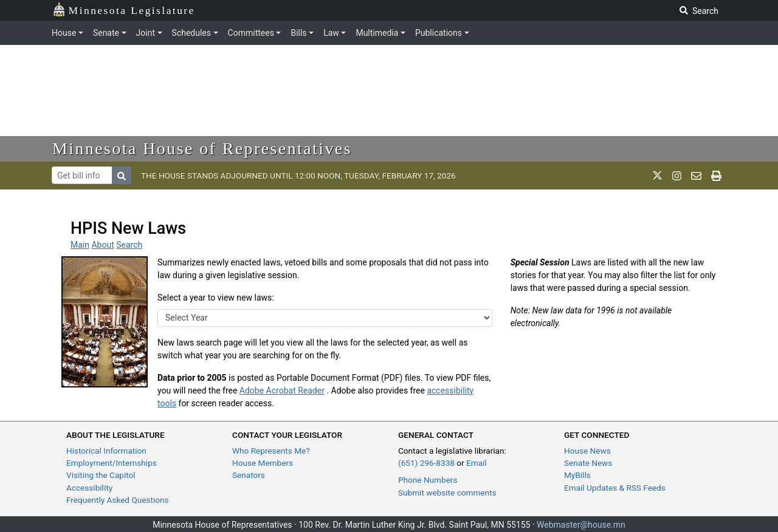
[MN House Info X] (657, 176)
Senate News (588, 463)
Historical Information (106, 451)
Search (129, 245)
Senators (249, 475)
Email (477, 463)
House (64, 33)
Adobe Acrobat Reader (282, 390)
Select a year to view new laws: (216, 298)
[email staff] (696, 176)
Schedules (191, 33)
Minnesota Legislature (124, 9)
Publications (439, 33)
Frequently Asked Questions (118, 500)
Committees (251, 33)
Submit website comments (447, 493)
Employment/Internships (112, 463)
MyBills (577, 475)
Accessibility (89, 488)
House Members (263, 463)
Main (80, 245)
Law (331, 33)
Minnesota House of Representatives (202, 148)
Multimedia (377, 33)
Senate (106, 33)
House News (587, 451)
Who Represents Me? (271, 451)
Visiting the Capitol (101, 475)
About (102, 245)
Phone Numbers (428, 480)
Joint (146, 33)
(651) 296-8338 (426, 463)
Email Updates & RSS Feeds (615, 488)
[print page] (716, 176)
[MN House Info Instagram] (677, 176)
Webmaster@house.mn (581, 525)
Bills (298, 33)
